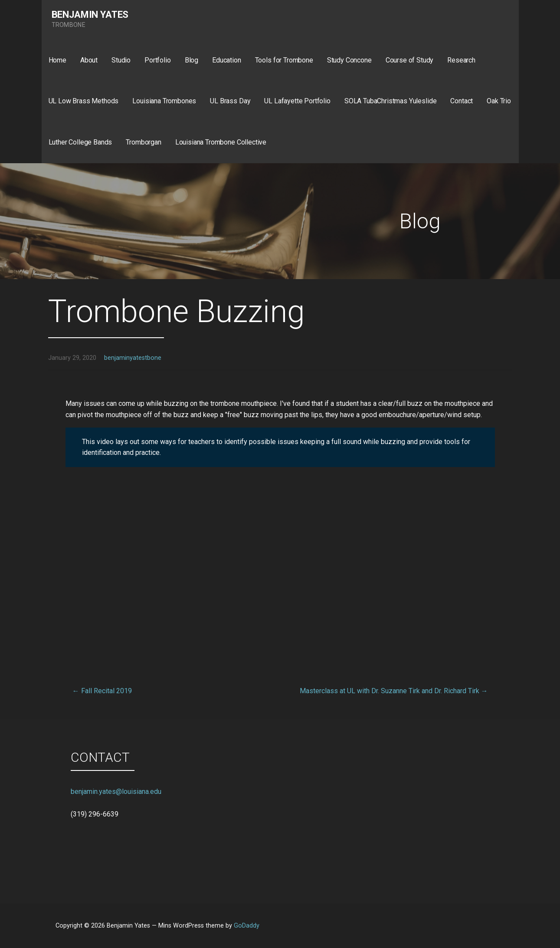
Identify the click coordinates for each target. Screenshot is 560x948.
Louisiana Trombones (164, 101)
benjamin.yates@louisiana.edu (116, 792)
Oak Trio (499, 101)
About (89, 60)
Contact (462, 101)
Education (227, 60)
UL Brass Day (230, 101)
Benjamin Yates (90, 15)
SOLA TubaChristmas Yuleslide (391, 101)
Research (461, 60)
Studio (121, 60)
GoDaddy (247, 926)
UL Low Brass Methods (84, 101)
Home (57, 60)
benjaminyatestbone (133, 358)
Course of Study (410, 60)
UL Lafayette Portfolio (297, 101)
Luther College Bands (80, 142)
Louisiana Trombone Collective (221, 142)
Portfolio (158, 60)
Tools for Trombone (284, 60)
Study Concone (349, 60)
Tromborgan (143, 142)
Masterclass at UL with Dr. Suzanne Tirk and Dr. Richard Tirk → (394, 691)
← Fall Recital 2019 (102, 691)
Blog (192, 60)
